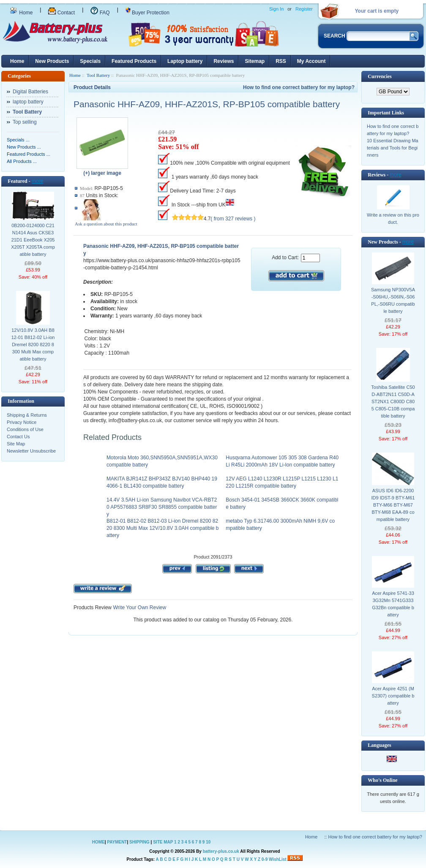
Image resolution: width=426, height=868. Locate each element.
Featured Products (134, 61)
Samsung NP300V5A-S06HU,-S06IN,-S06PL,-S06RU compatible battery (393, 300)
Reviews (224, 61)
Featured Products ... (29, 154)
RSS (281, 61)
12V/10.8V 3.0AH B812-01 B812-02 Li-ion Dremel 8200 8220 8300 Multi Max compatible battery (33, 344)
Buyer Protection (147, 13)
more (37, 181)
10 (208, 842)
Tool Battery (98, 75)
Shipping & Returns (27, 415)
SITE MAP (163, 842)
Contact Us (18, 437)
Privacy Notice (22, 422)
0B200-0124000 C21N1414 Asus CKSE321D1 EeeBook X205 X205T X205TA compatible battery (33, 240)
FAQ (100, 13)
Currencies (380, 76)
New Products (52, 61)
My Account (311, 61)
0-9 (265, 859)
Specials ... (18, 140)
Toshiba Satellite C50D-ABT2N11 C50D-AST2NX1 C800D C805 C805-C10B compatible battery (393, 401)
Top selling (25, 122)
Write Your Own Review (139, 608)
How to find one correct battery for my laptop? (299, 87)
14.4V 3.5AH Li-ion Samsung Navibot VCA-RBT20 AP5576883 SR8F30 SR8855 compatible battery (162, 507)
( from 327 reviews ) (233, 219)
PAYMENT (117, 842)
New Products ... (24, 147)
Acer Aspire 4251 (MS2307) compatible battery (393, 696)
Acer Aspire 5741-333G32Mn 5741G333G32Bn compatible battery (393, 604)
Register (304, 9)
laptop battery (28, 102)
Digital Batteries (30, 92)
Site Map (16, 444)
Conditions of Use (25, 429)
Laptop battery (185, 61)
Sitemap (255, 61)
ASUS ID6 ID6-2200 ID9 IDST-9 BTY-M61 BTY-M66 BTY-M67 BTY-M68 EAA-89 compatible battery (393, 505)
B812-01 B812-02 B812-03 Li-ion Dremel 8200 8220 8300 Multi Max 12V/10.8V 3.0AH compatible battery (163, 528)
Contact (61, 13)
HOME (98, 842)
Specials (90, 61)
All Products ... (22, 161)
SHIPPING (139, 842)
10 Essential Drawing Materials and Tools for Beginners (393, 148)
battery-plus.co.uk (221, 851)
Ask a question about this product (106, 224)
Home (21, 13)
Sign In (276, 9)
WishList (278, 859)
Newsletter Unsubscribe (31, 451)
